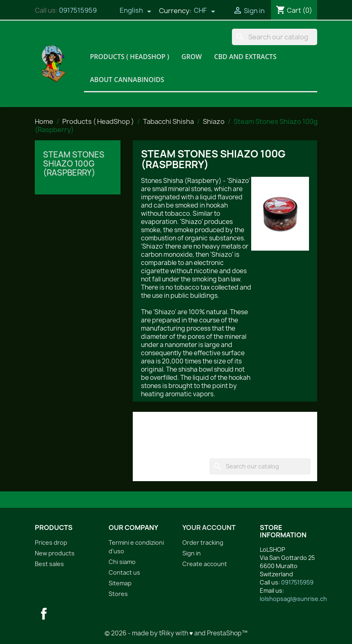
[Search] (275, 37)
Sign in (192, 553)
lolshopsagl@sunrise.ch (293, 599)
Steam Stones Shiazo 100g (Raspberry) (74, 164)
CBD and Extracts (245, 57)
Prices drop (51, 542)
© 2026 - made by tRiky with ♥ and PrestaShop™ (176, 633)
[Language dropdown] (136, 11)
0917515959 (78, 10)
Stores (118, 594)
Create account (205, 564)
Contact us (124, 572)
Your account (209, 528)
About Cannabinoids (127, 80)
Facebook (44, 614)
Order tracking (203, 542)
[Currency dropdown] (204, 11)
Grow (192, 57)
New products (55, 553)
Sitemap (120, 583)
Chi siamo (122, 562)
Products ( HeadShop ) (130, 57)
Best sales (49, 564)
